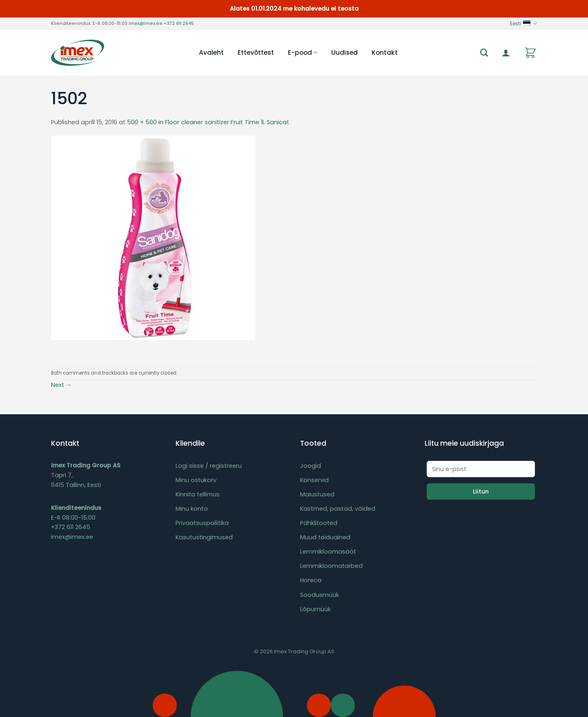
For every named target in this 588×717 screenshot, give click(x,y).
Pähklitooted (319, 523)
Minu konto (192, 509)
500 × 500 (142, 122)
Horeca (311, 580)
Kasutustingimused (204, 537)
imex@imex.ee (146, 23)
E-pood (303, 52)
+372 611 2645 (179, 23)
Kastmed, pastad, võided (338, 509)
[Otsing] (484, 53)
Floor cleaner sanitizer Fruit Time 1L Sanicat (227, 122)
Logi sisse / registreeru (209, 466)
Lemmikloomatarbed (331, 566)
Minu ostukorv (196, 480)
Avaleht (211, 52)
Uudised (344, 52)
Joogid (311, 466)
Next (61, 385)
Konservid (314, 480)
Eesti (523, 23)
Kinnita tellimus (198, 494)
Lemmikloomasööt (328, 552)
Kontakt (385, 52)
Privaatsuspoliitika (202, 523)
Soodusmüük (320, 595)
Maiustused (317, 494)
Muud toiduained (325, 537)
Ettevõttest (256, 52)
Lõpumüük (315, 609)
